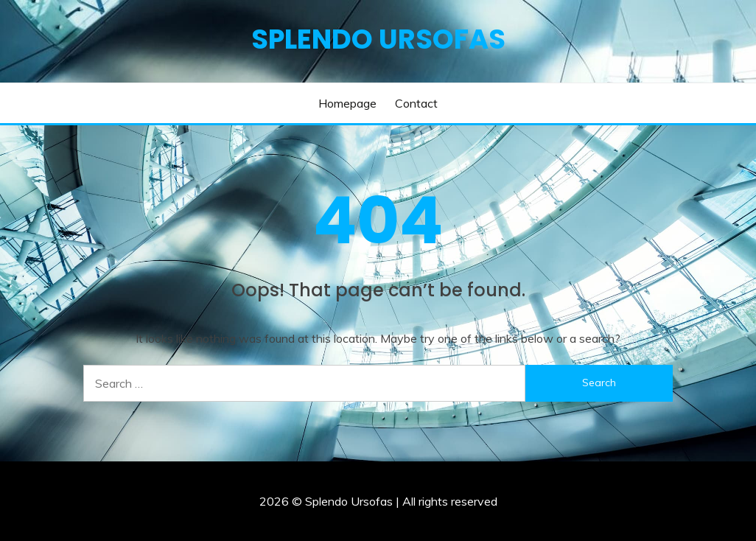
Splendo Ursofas (378, 39)
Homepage (347, 103)
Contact (416, 103)
